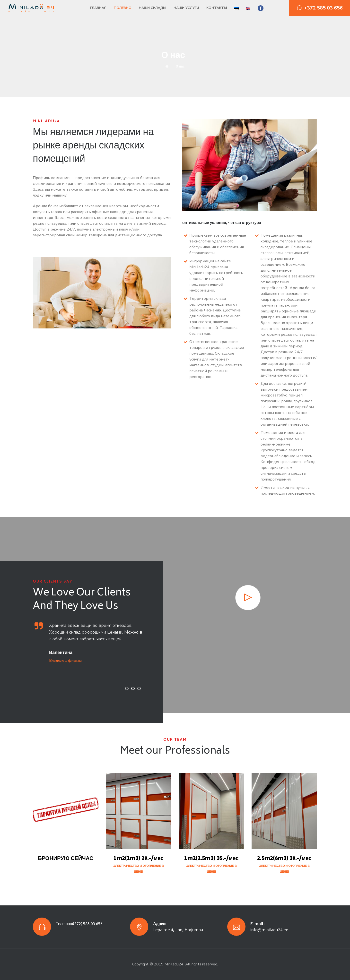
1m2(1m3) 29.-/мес (138, 859)
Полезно (123, 8)
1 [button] (127, 688)
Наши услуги (186, 8)
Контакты (217, 8)
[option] (92, 643)
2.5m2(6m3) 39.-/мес (284, 859)
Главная (98, 8)
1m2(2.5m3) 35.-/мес (211, 859)
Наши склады (153, 8)
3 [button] (139, 688)
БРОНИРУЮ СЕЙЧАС (66, 859)
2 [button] (133, 688)
